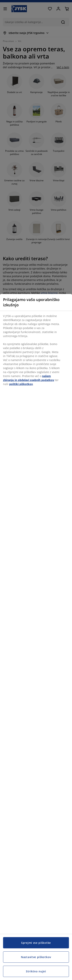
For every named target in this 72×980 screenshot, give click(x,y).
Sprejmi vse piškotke (36, 943)
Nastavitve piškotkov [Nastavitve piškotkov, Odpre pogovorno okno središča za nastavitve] (36, 957)
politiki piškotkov (21, 384)
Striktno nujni (36, 971)
